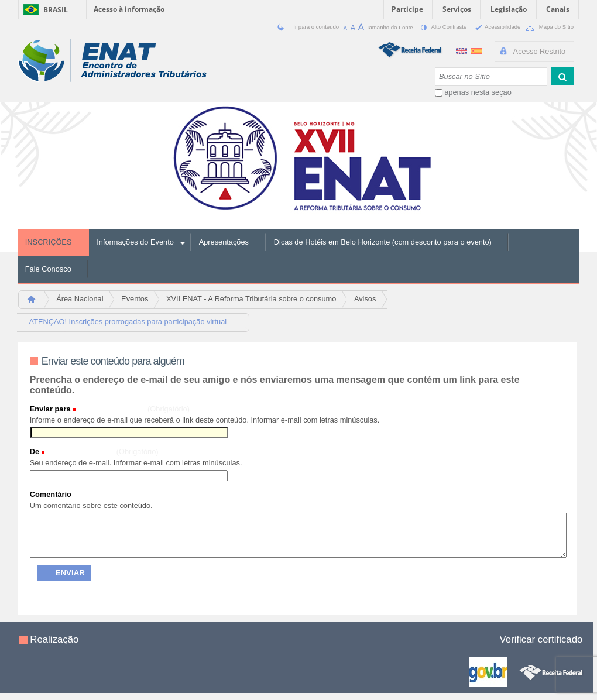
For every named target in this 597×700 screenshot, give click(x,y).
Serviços (457, 9)
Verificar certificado (541, 639)
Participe (407, 9)
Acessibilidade (495, 27)
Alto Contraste (441, 27)
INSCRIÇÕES (49, 242)
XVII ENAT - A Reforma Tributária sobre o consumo (251, 299)
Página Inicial (37, 303)
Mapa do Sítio (548, 27)
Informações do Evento (135, 242)
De (35, 452)
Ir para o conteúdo (309, 27)
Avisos (365, 299)
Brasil (56, 10)
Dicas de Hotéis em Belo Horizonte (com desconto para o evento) (383, 242)
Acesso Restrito (540, 51)
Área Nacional (80, 299)
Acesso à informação (129, 9)
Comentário (51, 494)
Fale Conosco (48, 269)
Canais (558, 9)
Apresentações (224, 242)
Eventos (135, 299)
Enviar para (50, 409)
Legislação (509, 9)
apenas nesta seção (478, 92)
